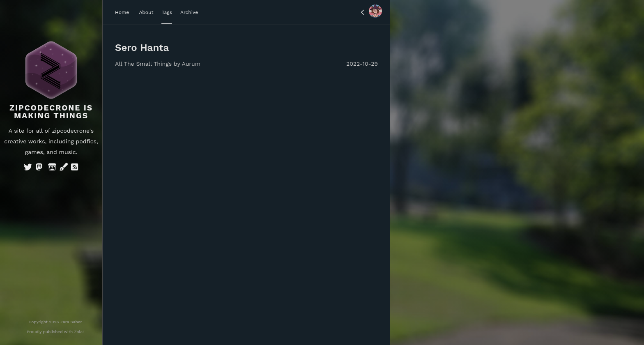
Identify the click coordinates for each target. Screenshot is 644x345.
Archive (189, 12)
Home (122, 12)
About (146, 12)
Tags (167, 12)
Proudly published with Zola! (55, 332)
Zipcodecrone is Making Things (51, 112)
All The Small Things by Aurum (158, 64)
